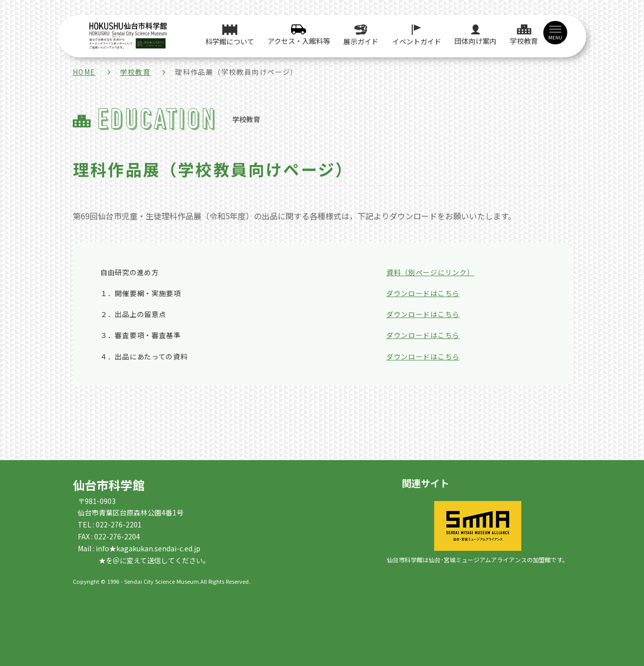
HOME (84, 72)
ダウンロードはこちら (423, 293)
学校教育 (136, 72)
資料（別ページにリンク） (430, 272)
